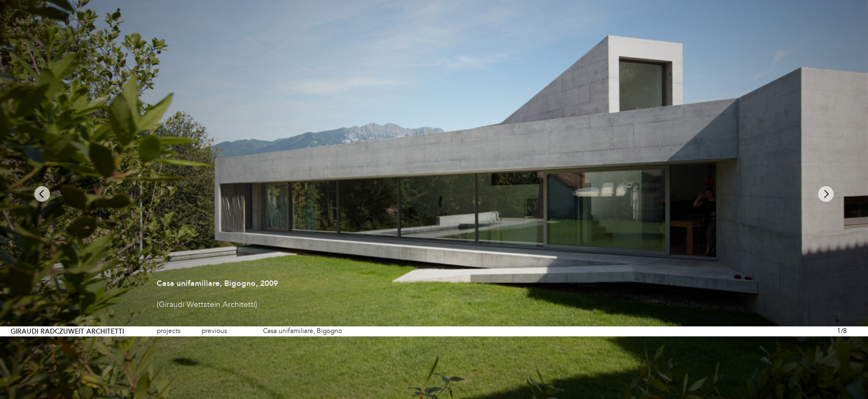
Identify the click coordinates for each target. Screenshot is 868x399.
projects (169, 331)
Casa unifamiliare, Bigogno (303, 331)
